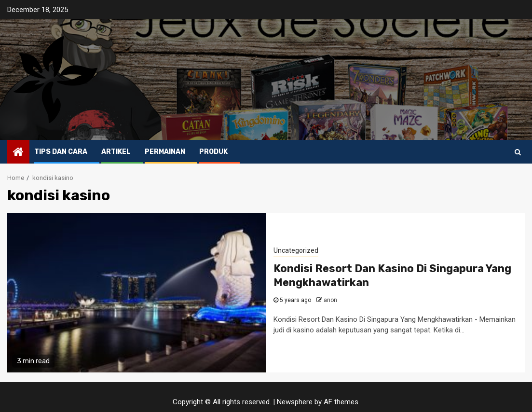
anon (330, 300)
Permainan (165, 152)
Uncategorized (296, 250)
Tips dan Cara (61, 152)
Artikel (116, 152)
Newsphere (295, 402)
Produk (213, 152)
